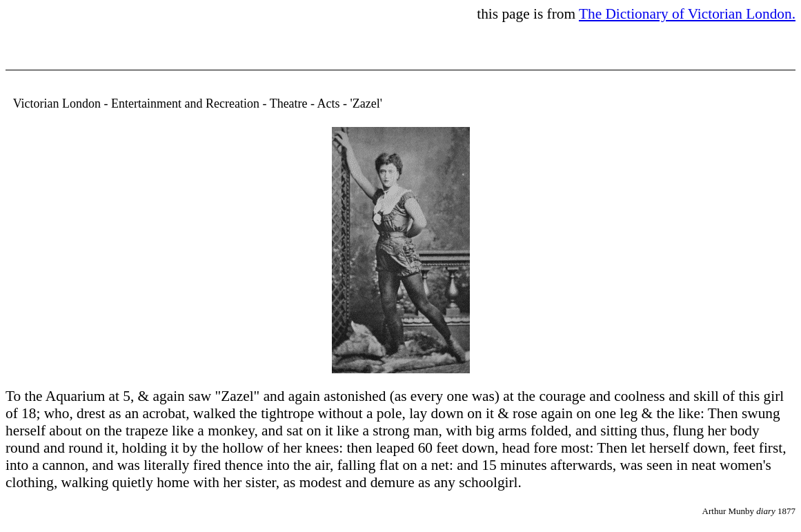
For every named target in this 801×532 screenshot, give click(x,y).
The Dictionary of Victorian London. (687, 14)
